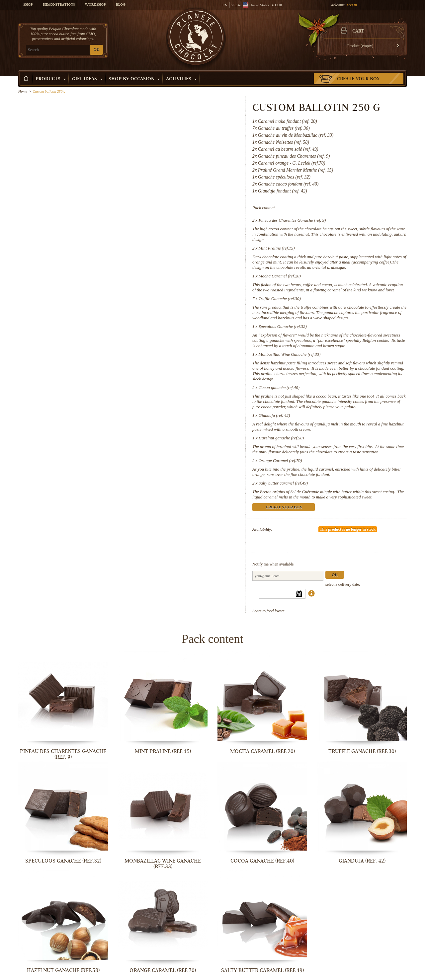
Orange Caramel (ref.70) (280, 460)
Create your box (358, 79)
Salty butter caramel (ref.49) (283, 483)
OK (96, 50)
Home (23, 91)
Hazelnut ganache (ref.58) (281, 438)
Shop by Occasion (134, 79)
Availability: (262, 529)
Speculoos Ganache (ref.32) (283, 326)
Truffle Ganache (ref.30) (280, 299)
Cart (358, 32)
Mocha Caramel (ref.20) (280, 276)
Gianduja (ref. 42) (274, 415)
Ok (335, 575)
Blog (121, 5)
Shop (28, 5)
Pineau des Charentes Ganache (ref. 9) (292, 220)
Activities (181, 79)
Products (51, 79)
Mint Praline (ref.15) (277, 248)
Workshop (95, 5)
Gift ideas (87, 79)
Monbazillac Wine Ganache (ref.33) (290, 354)
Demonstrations (59, 5)
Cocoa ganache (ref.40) (279, 387)
